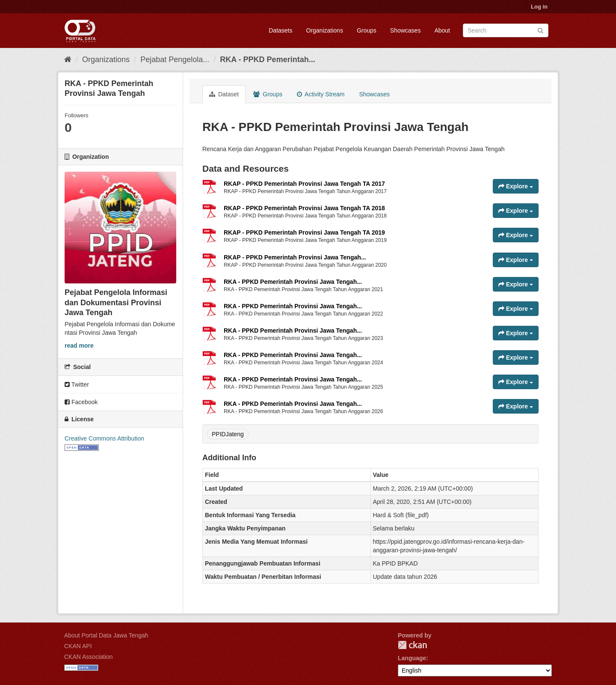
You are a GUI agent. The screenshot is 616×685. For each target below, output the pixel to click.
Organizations (325, 30)
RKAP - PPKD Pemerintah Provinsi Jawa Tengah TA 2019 (304, 232)
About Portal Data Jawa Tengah (106, 635)
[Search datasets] (506, 30)
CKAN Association (89, 657)
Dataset (224, 94)
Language (412, 658)
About (442, 30)
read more (79, 345)
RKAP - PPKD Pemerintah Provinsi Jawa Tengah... (295, 257)
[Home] (68, 60)
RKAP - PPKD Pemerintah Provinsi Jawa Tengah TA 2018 (304, 208)
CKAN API (78, 646)
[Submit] (540, 30)
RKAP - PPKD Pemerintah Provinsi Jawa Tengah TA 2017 (304, 184)
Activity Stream (321, 94)
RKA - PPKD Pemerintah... (267, 60)
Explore (516, 186)
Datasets (280, 30)
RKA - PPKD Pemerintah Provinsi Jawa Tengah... (293, 282)
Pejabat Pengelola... (175, 60)
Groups (367, 30)
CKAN (412, 645)
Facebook (81, 402)
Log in (539, 7)
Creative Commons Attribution (104, 438)
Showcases (406, 30)
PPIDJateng (228, 434)
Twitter (77, 384)
